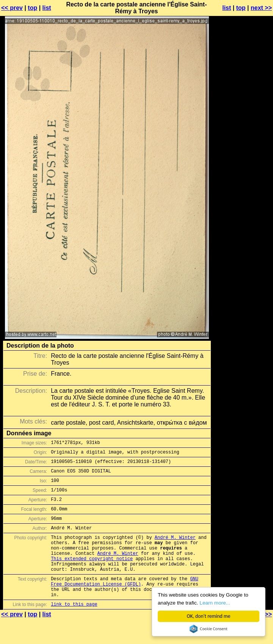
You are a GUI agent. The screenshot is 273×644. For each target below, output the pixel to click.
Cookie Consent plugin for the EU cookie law (209, 629)
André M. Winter (175, 550)
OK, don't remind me (209, 616)
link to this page (74, 629)
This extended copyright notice (92, 576)
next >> (261, 8)
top (32, 8)
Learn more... (215, 603)
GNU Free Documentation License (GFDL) (125, 602)
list (47, 8)
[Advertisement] (242, 195)
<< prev (12, 8)
